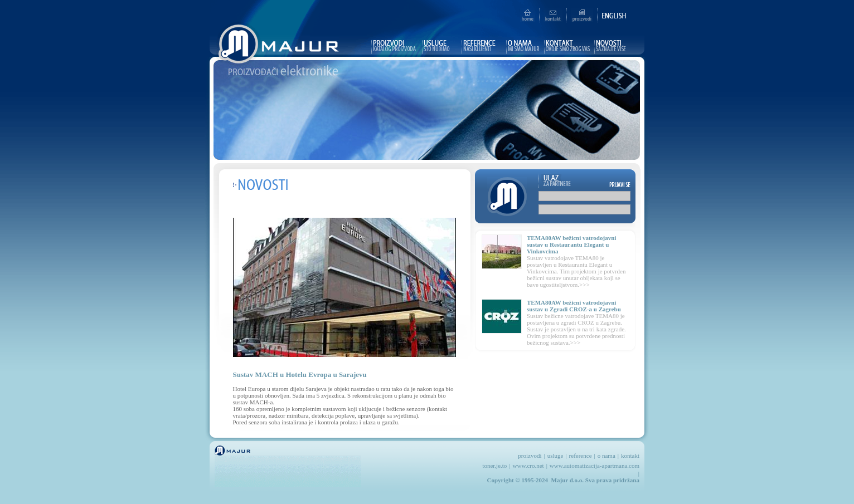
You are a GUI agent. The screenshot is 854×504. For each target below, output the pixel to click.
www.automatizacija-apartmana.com (595, 466)
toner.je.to (494, 466)
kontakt (630, 456)
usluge (555, 456)
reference (581, 456)
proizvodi (530, 456)
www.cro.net (528, 466)
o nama (606, 456)
